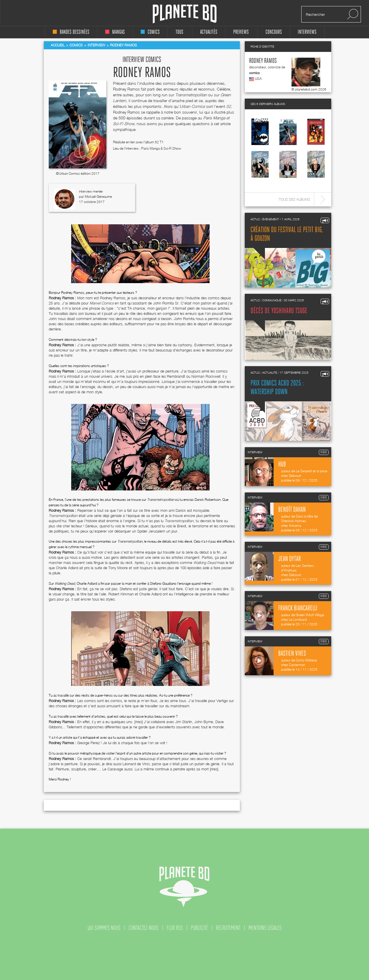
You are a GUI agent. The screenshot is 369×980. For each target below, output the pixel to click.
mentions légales (265, 928)
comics (150, 32)
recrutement (228, 928)
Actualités (209, 32)
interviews (307, 32)
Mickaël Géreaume (98, 196)
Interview (96, 45)
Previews (241, 32)
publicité (199, 928)
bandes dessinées (71, 32)
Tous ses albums (294, 199)
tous (179, 32)
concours (274, 32)
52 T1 (159, 142)
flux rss (175, 928)
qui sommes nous (104, 928)
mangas (115, 32)
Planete (185, 14)
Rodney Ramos (263, 61)
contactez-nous (144, 928)
